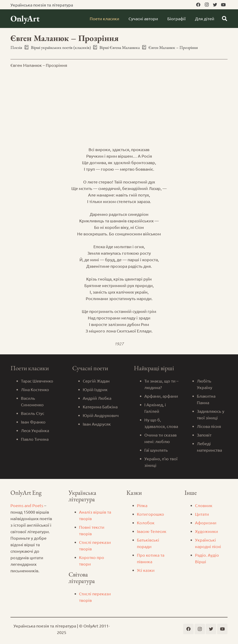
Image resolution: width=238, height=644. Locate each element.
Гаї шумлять (156, 450)
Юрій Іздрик (95, 389)
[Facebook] (198, 5)
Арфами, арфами (161, 396)
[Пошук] (225, 19)
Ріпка (142, 505)
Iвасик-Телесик (152, 531)
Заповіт (204, 435)
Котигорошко (150, 514)
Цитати (202, 514)
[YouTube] (223, 5)
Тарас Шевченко (37, 381)
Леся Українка (35, 430)
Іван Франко (33, 422)
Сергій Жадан (96, 381)
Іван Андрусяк (97, 424)
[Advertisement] (119, 107)
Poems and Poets (27, 505)
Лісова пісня (209, 426)
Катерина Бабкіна (100, 407)
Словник (204, 505)
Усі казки (146, 570)
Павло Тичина (35, 439)
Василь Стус (33, 413)
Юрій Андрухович (101, 415)
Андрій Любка (97, 398)
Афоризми (206, 523)
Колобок (146, 523)
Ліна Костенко (35, 389)
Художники (207, 531)
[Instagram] (207, 5)
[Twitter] (215, 5)
